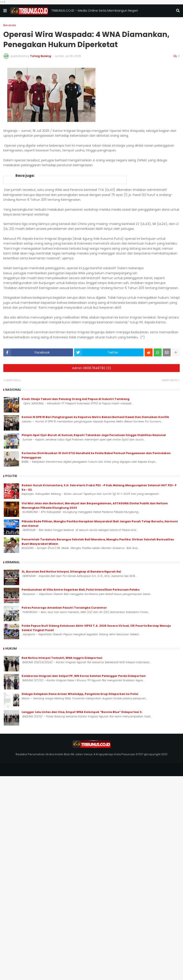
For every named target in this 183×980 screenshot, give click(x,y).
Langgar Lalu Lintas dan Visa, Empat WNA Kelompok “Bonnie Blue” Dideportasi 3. (82, 712)
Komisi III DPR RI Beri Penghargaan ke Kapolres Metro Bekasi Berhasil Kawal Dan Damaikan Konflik (95, 417)
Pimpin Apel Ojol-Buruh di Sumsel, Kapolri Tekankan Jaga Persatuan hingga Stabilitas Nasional (94, 435)
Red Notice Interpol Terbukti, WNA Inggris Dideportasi (62, 658)
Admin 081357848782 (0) (92, 368)
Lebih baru (13, 380)
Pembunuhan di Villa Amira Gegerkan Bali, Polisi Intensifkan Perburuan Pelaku (81, 590)
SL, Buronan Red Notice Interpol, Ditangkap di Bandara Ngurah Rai (71, 572)
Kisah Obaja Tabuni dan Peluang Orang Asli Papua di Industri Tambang (76, 399)
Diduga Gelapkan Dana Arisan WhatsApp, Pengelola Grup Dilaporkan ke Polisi (80, 694)
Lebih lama (170, 380)
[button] (5, 11)
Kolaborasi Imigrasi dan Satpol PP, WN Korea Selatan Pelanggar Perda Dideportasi (84, 676)
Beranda (10, 25)
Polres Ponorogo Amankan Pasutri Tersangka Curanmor (64, 608)
